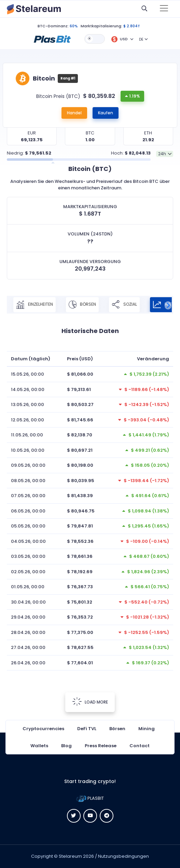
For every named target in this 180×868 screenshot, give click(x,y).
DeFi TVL (87, 729)
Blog (66, 746)
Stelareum (70, 856)
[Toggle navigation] (164, 9)
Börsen (82, 305)
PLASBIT (90, 798)
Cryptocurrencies (43, 729)
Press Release (101, 746)
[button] (52, 39)
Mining (147, 729)
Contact (140, 746)
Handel (74, 113)
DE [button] (141, 39)
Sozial (124, 305)
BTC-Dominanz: (53, 26)
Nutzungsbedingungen (123, 856)
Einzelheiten (34, 305)
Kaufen (106, 113)
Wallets (39, 746)
